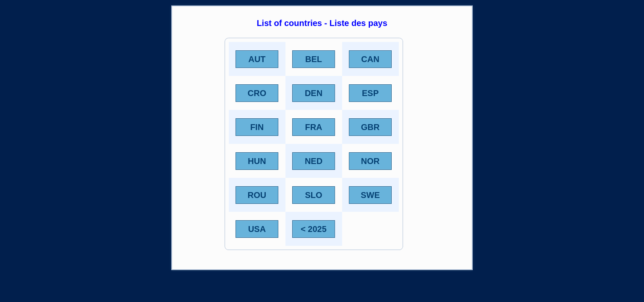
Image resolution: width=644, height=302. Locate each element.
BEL (314, 59)
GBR (370, 127)
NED (314, 161)
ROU (257, 195)
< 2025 (314, 229)
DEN (314, 93)
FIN (257, 127)
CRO (257, 93)
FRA (313, 127)
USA (257, 229)
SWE (370, 195)
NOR (370, 161)
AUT (257, 59)
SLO (313, 195)
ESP (370, 93)
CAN (370, 59)
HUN (257, 161)
